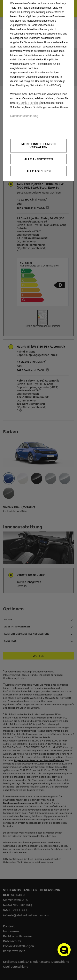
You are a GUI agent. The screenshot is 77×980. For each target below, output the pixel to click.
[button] (38, 146)
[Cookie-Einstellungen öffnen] (64, 950)
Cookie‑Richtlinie (29, 103)
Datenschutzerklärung (24, 116)
